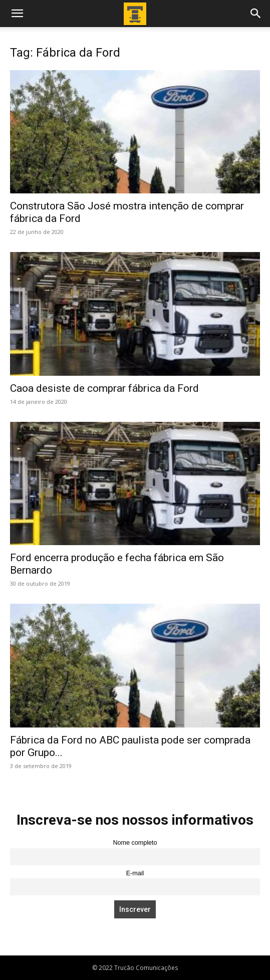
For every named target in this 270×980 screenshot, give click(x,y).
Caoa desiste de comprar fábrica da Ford (104, 388)
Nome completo (135, 843)
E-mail (135, 873)
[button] (17, 14)
